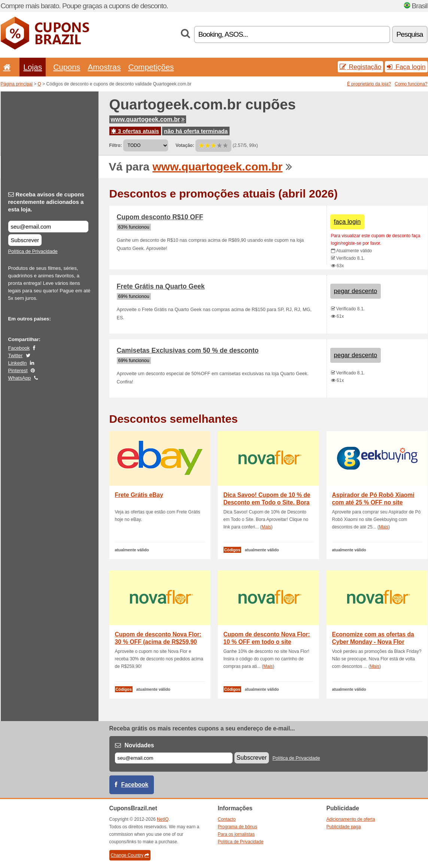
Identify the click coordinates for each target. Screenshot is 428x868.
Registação (361, 67)
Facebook (19, 348)
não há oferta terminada (196, 131)
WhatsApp (20, 378)
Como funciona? (411, 84)
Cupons (67, 67)
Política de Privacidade (33, 251)
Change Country (130, 855)
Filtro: (116, 145)
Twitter (16, 355)
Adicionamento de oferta (351, 819)
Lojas (33, 67)
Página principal (17, 84)
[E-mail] (174, 758)
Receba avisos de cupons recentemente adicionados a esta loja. (46, 202)
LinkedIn (18, 363)
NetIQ (163, 819)
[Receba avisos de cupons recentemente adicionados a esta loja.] (48, 227)
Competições (151, 67)
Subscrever (25, 240)
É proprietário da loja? (369, 84)
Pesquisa (410, 34)
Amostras (104, 67)
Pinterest (18, 370)
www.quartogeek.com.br (148, 119)
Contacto (227, 819)
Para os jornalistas (236, 834)
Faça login (406, 67)
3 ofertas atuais (135, 131)
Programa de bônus (238, 827)
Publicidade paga (344, 827)
